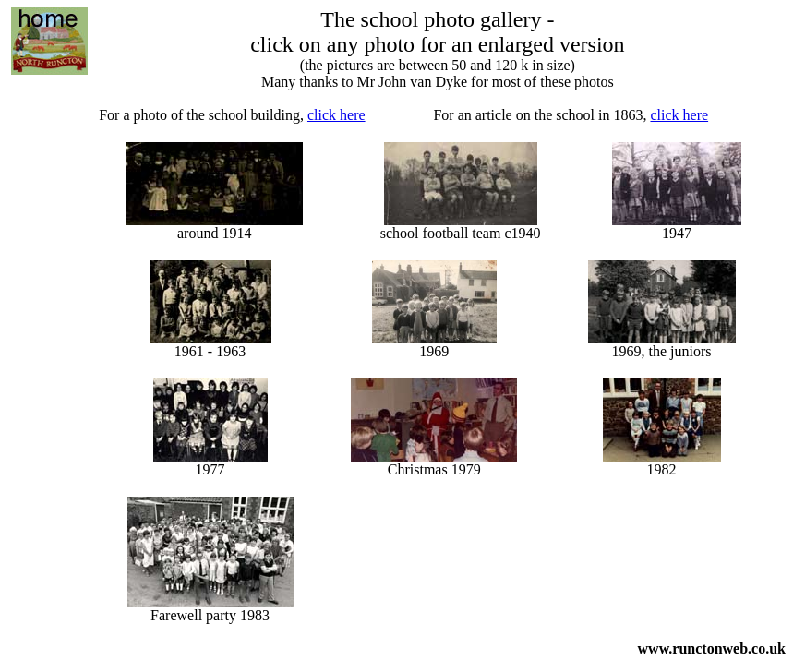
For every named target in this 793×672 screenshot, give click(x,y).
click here (336, 115)
